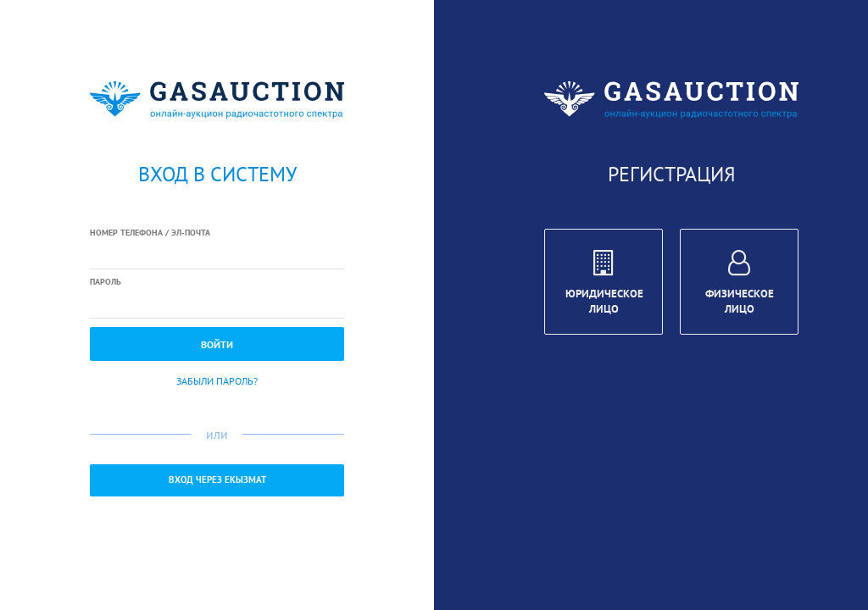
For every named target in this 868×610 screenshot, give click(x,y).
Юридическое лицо (604, 285)
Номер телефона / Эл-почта (150, 233)
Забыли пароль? (217, 381)
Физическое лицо (740, 285)
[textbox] (217, 255)
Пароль (106, 282)
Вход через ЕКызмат (217, 480)
